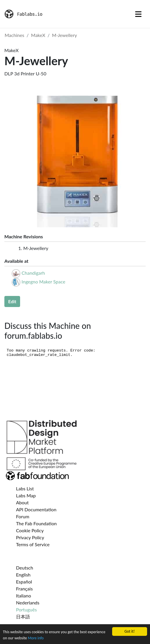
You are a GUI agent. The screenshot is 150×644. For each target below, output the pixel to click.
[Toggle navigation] (138, 14)
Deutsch (25, 568)
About (22, 502)
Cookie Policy (30, 530)
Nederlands (28, 603)
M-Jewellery (65, 35)
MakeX (38, 35)
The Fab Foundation (36, 523)
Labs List (25, 488)
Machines (14, 35)
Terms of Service (33, 544)
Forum (23, 516)
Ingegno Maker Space (43, 282)
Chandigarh (33, 273)
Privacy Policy (30, 537)
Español (24, 582)
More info (36, 638)
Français (24, 589)
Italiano (24, 596)
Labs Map (26, 495)
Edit (12, 301)
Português (26, 610)
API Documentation (36, 509)
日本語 (23, 616)
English (23, 575)
